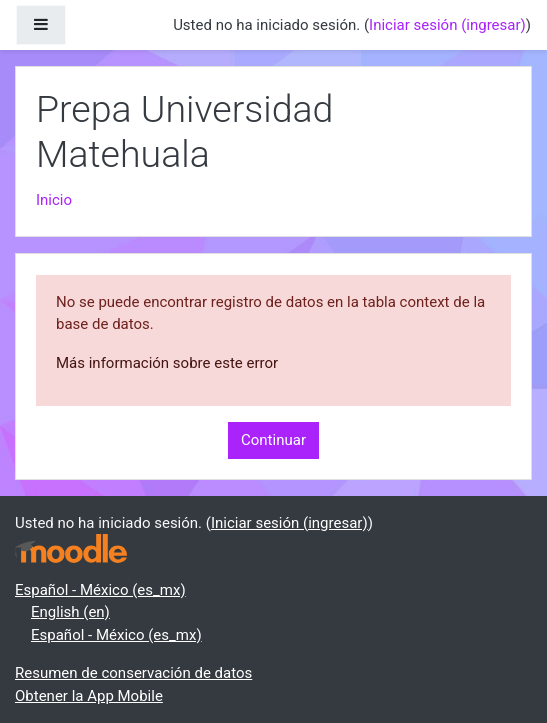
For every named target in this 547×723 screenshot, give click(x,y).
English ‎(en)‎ (70, 612)
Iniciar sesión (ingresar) (447, 25)
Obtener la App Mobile (89, 696)
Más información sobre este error (167, 363)
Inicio (54, 200)
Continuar (273, 440)
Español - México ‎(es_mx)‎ (100, 590)
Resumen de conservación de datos (133, 673)
